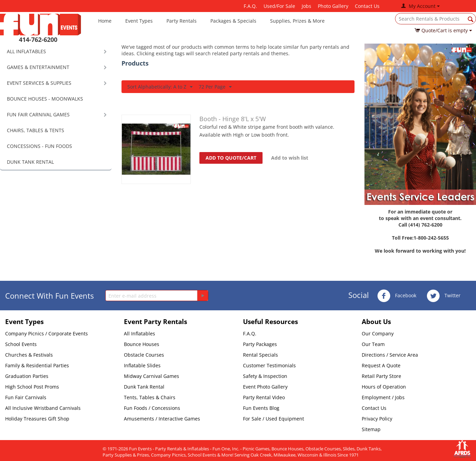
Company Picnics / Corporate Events (47, 333)
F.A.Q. (250, 6)
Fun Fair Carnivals (26, 397)
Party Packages (260, 344)
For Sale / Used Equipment (274, 419)
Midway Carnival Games (152, 376)
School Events (21, 344)
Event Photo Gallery (265, 387)
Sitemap (371, 429)
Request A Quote (381, 365)
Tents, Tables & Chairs (150, 397)
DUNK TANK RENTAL (30, 162)
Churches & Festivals (29, 355)
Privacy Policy (377, 419)
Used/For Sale (279, 6)
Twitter (444, 296)
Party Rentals (182, 21)
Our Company (378, 333)
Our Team (373, 344)
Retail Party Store (381, 376)
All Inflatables (140, 333)
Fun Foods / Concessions (152, 408)
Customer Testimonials (269, 365)
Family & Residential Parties (37, 365)
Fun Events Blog (261, 408)
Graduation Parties (27, 376)
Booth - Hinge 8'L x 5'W (233, 119)
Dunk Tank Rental (144, 387)
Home (105, 21)
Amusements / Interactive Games (162, 419)
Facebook (397, 296)
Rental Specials (260, 355)
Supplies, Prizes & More (297, 21)
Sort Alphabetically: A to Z (160, 87)
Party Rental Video (264, 397)
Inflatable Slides (142, 365)
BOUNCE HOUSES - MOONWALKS (45, 99)
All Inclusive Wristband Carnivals (43, 408)
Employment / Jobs (383, 397)
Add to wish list (290, 158)
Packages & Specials (233, 21)
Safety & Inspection (265, 376)
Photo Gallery (333, 6)
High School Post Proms (32, 387)
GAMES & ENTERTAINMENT (38, 67)
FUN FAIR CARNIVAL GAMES (38, 114)
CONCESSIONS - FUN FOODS (39, 146)
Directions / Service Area (390, 355)
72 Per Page (215, 87)
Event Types (139, 21)
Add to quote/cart (231, 158)
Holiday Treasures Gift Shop (37, 419)
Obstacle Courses (144, 355)
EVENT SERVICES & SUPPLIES (39, 83)
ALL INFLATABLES (26, 51)
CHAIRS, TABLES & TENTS (36, 130)
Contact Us (367, 6)
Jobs (306, 6)
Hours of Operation (384, 387)
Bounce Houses (142, 344)
